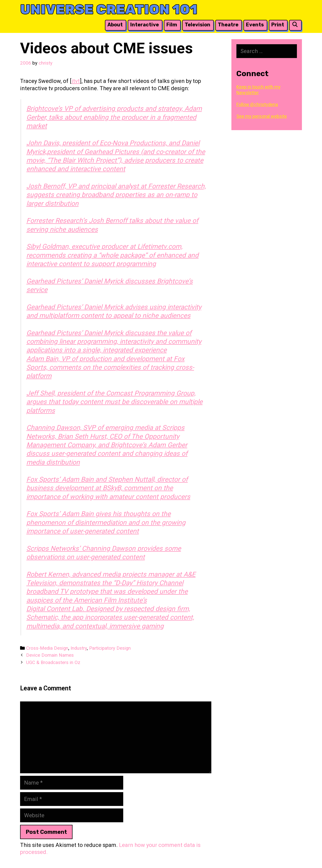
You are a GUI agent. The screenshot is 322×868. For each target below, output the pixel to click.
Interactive (145, 25)
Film (172, 25)
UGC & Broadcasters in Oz (53, 662)
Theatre (228, 25)
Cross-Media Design (47, 648)
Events (255, 25)
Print (278, 25)
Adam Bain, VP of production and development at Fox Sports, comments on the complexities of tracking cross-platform (110, 367)
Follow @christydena (257, 104)
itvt (76, 81)
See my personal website (262, 116)
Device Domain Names (50, 655)
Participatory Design (110, 648)
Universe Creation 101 (109, 9)
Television (198, 25)
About (115, 25)
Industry (79, 648)
